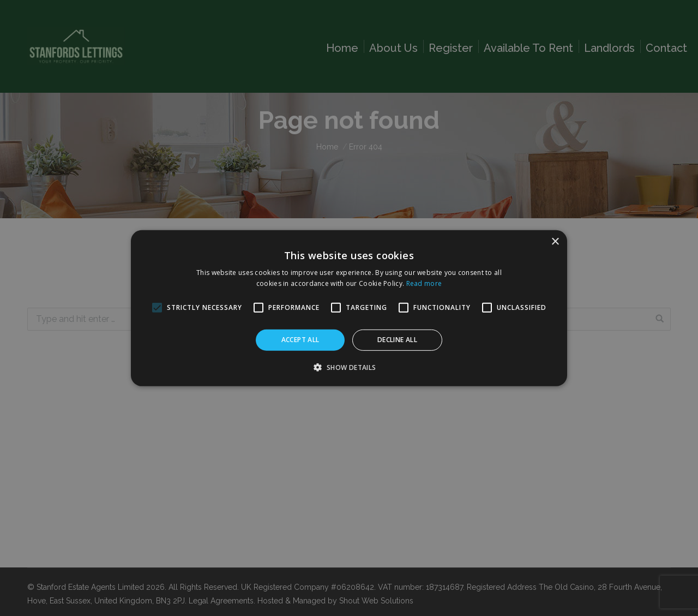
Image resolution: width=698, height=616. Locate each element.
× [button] (555, 241)
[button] (349, 367)
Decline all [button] (397, 340)
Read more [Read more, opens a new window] (424, 283)
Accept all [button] (300, 340)
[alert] (349, 308)
